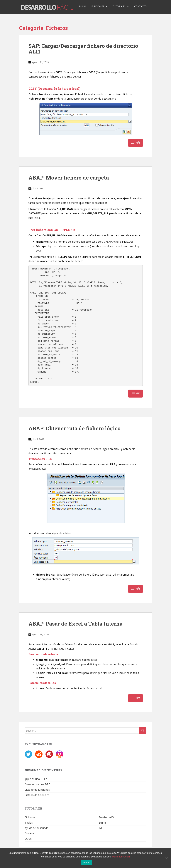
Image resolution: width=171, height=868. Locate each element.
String (102, 823)
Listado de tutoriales (37, 795)
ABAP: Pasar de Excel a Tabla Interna (76, 624)
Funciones (98, 6)
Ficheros (30, 817)
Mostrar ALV (106, 817)
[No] (166, 858)
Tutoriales (119, 6)
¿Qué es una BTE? (36, 779)
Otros (28, 839)
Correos (30, 833)
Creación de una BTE (37, 784)
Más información (121, 857)
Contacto (140, 6)
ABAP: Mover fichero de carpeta (69, 178)
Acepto (87, 863)
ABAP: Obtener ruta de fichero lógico (75, 428)
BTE (101, 828)
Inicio (83, 6)
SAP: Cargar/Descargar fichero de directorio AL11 (83, 49)
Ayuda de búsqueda (37, 828)
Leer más (136, 143)
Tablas (29, 823)
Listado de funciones (37, 790)
